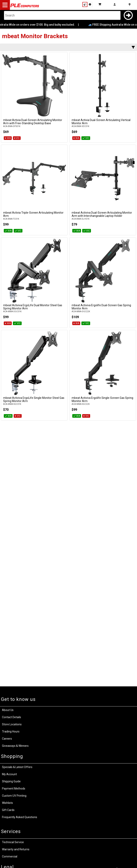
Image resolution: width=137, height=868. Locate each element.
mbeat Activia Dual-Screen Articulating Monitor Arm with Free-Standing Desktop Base (33, 122)
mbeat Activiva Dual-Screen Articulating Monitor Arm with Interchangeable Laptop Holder (102, 214)
